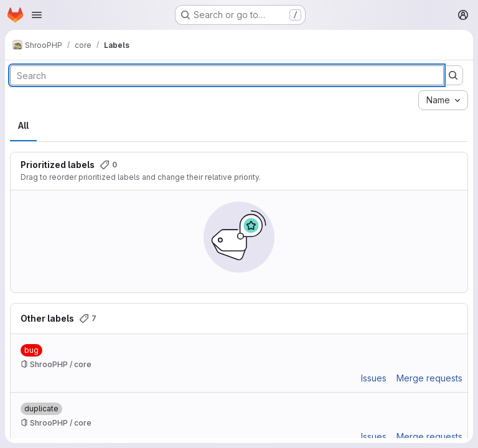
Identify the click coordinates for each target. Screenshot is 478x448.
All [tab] (23, 125)
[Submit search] (453, 75)
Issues (374, 378)
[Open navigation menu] (37, 15)
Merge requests (429, 378)
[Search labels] (227, 75)
